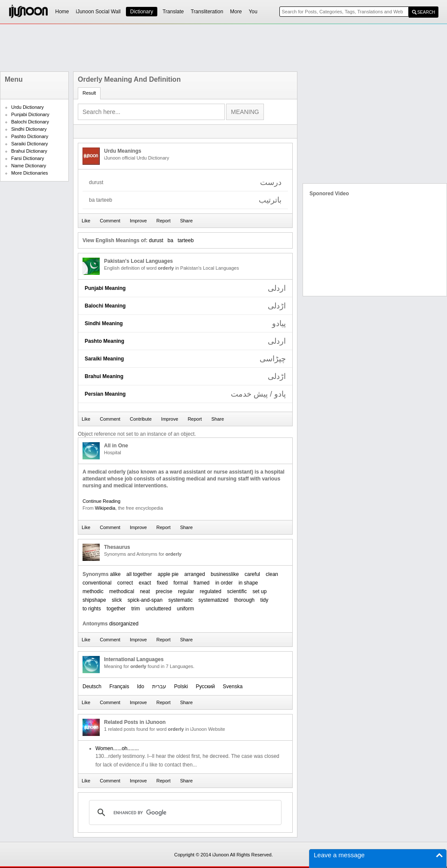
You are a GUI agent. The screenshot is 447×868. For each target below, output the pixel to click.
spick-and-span (145, 600)
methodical (122, 591)
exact (145, 583)
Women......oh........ (117, 748)
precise (164, 591)
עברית (159, 686)
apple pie (168, 574)
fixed (162, 583)
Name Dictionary (29, 166)
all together (139, 574)
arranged (195, 574)
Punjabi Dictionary (30, 114)
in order (224, 583)
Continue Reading (101, 501)
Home (62, 12)
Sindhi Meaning (104, 323)
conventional (97, 583)
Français (119, 686)
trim (135, 609)
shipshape (94, 600)
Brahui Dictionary (29, 151)
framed (201, 583)
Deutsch (92, 686)
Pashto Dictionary (30, 136)
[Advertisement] (223, 48)
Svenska (233, 686)
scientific (237, 591)
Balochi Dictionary (30, 122)
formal (181, 583)
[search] (184, 813)
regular (186, 591)
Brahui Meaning (104, 376)
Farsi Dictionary (28, 158)
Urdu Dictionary (28, 107)
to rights (92, 609)
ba (170, 240)
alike (115, 574)
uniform (185, 609)
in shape (248, 583)
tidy (265, 600)
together (116, 609)
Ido (141, 686)
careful (252, 574)
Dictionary (142, 12)
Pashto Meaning (104, 341)
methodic (93, 591)
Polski (181, 686)
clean (272, 574)
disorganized (124, 624)
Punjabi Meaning (105, 288)
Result (89, 93)
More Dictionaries (30, 173)
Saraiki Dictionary (30, 144)
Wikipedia (105, 508)
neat (145, 591)
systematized (214, 600)
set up (260, 591)
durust (156, 240)
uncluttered (158, 609)
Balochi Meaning (105, 306)
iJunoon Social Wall (98, 12)
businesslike (225, 574)
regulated (211, 591)
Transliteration (207, 12)
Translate (173, 12)
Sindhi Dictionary (29, 129)
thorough (244, 600)
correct (125, 583)
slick (117, 600)
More (236, 12)
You (253, 12)
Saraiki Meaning (104, 359)
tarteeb (185, 240)
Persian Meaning (105, 394)
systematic (180, 600)
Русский (205, 686)
